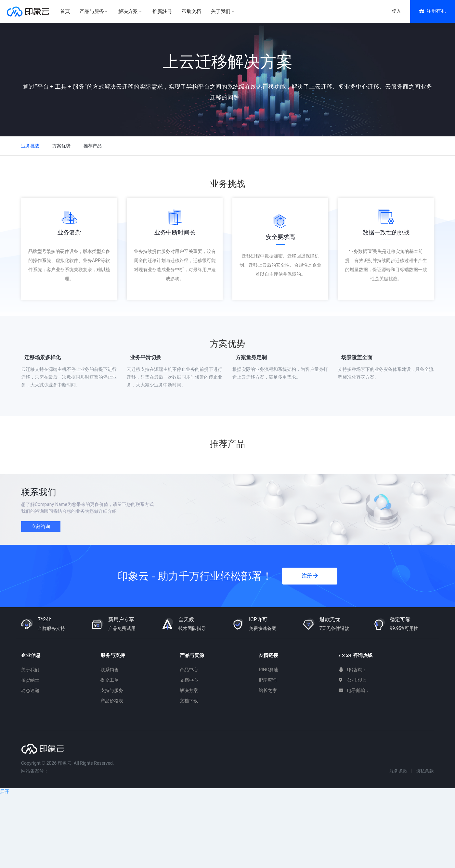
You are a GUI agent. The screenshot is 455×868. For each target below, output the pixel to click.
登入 (396, 11)
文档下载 (189, 701)
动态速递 (30, 690)
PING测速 (268, 670)
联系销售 (110, 670)
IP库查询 (268, 680)
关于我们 (30, 670)
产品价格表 (112, 701)
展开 (5, 791)
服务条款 (398, 771)
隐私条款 (425, 771)
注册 (310, 576)
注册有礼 (433, 11)
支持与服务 (112, 690)
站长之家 (268, 690)
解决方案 (189, 690)
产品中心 (189, 670)
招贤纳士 (30, 680)
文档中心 (189, 680)
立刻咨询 (41, 526)
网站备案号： (35, 771)
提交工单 (110, 680)
